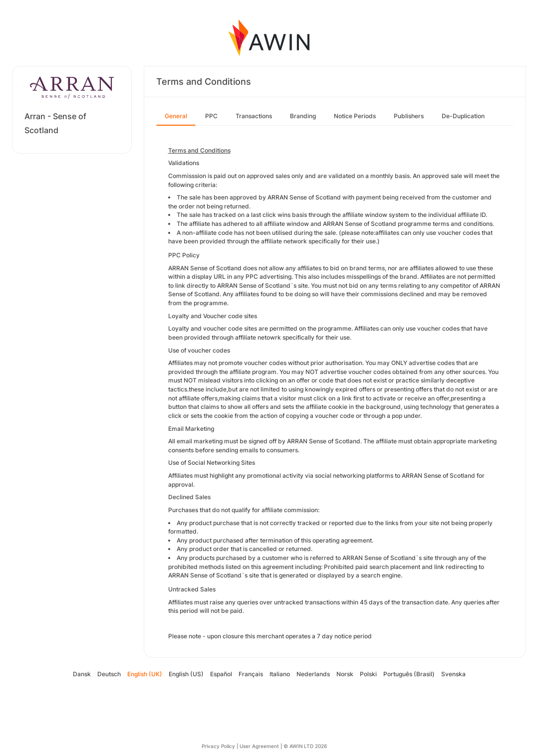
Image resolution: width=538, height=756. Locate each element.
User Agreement (259, 746)
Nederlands (313, 674)
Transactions (254, 116)
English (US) (186, 674)
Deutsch (109, 674)
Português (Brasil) (409, 674)
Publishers (409, 116)
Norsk (345, 674)
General (176, 116)
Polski (368, 674)
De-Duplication (463, 116)
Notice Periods (355, 116)
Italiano (280, 674)
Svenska (453, 674)
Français (251, 674)
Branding (303, 116)
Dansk (82, 674)
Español (221, 674)
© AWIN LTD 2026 (305, 746)
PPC (211, 116)
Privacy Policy (218, 746)
